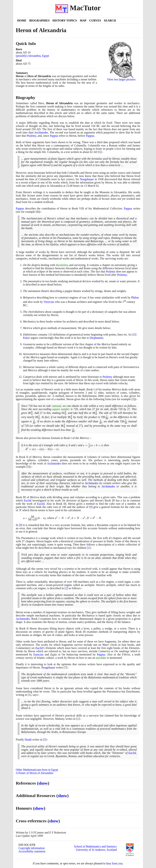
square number (61, 409)
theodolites (62, 265)
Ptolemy (31, 136)
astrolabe (101, 658)
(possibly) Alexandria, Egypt (32, 56)
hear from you (114, 863)
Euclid (28, 500)
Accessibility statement (32, 851)
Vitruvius (49, 302)
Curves (95, 20)
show (43, 783)
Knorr (27, 338)
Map (83, 20)
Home (22, 20)
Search (110, 20)
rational (56, 406)
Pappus (54, 136)
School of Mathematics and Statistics (95, 846)
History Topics (65, 20)
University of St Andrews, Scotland (96, 850)
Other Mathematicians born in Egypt (37, 770)
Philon (135, 297)
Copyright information (32, 848)
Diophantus (96, 338)
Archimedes (41, 132)
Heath (28, 740)
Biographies (39, 20)
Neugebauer (87, 179)
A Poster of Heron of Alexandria (35, 773)
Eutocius (38, 654)
